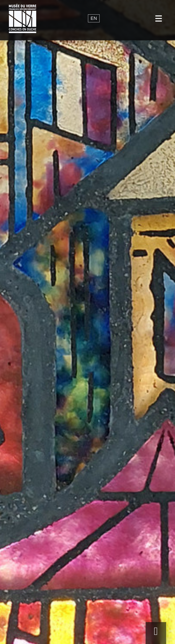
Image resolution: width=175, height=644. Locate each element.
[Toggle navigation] (159, 18)
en (94, 18)
